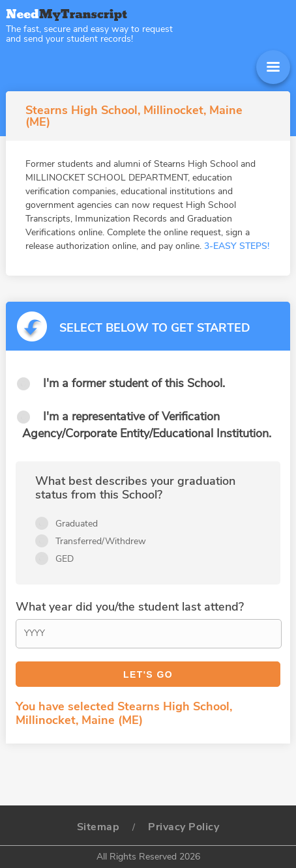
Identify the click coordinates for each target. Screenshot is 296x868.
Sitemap (98, 827)
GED (65, 559)
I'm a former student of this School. (134, 383)
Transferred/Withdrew (101, 541)
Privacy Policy (184, 827)
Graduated (77, 524)
